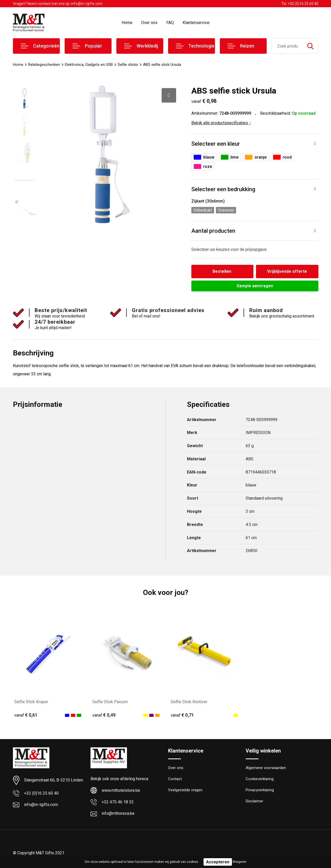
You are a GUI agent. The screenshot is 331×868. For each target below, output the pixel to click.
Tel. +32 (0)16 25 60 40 (300, 4)
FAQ (170, 23)
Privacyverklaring (260, 791)
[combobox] (287, 46)
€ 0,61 (26, 715)
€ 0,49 (104, 715)
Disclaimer (254, 802)
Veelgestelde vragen (185, 791)
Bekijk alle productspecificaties (221, 123)
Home (127, 23)
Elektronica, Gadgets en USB (89, 65)
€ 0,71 (182, 715)
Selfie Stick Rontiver (189, 702)
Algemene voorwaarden (266, 768)
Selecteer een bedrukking (223, 189)
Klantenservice (196, 23)
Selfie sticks (128, 65)
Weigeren (240, 862)
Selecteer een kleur (216, 144)
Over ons (149, 23)
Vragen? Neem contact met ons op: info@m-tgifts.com (58, 4)
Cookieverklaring (260, 779)
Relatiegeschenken (44, 65)
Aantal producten (213, 231)
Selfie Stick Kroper (31, 702)
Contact (175, 779)
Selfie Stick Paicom (110, 702)
